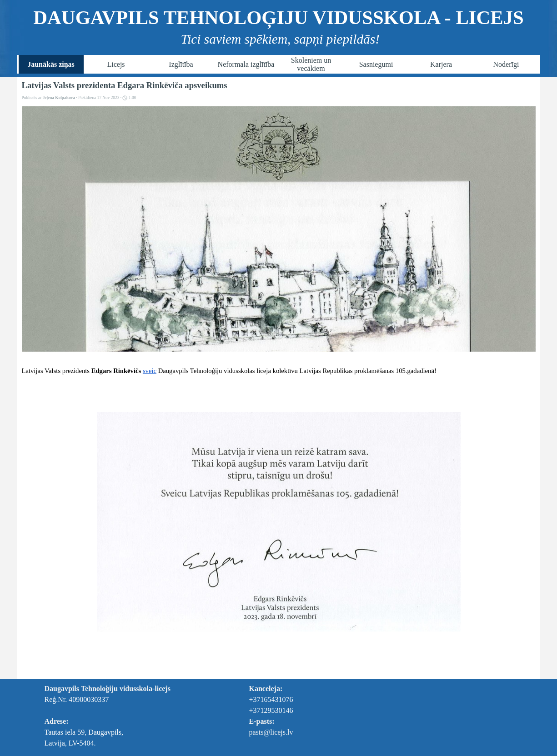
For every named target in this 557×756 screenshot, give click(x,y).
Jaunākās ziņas (51, 64)
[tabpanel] (124, 716)
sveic (150, 371)
